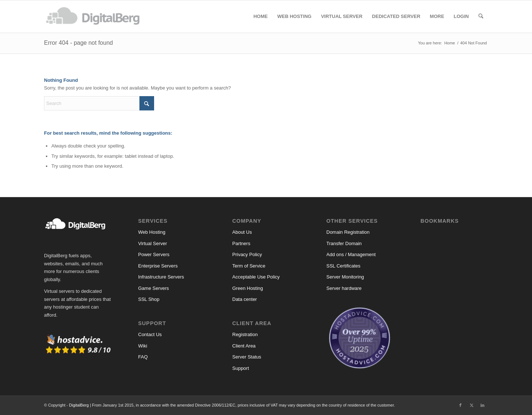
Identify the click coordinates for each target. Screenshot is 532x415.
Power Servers (154, 254)
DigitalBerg (79, 405)
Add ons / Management (351, 254)
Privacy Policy (247, 254)
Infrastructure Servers (161, 277)
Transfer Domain (344, 243)
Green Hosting (248, 288)
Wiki (143, 346)
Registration (245, 334)
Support (241, 368)
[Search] (481, 17)
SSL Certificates (344, 266)
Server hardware (344, 288)
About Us (242, 232)
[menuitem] (261, 17)
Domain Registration (348, 232)
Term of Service (249, 266)
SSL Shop (149, 299)
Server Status (247, 357)
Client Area (244, 346)
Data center (245, 299)
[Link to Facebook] (460, 405)
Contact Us (150, 334)
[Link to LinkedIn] (482, 405)
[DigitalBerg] (97, 17)
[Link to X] (471, 405)
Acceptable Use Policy (256, 277)
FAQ (143, 357)
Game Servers (154, 288)
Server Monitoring (345, 277)
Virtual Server (153, 243)
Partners (241, 243)
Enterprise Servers (158, 266)
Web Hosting (152, 232)
